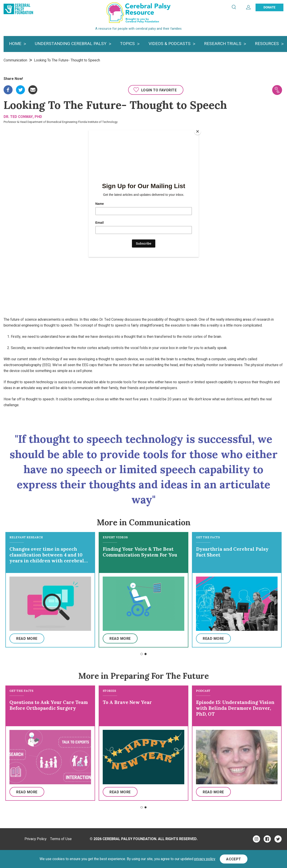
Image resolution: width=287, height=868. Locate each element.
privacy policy (205, 859)
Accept (234, 859)
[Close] (198, 131)
